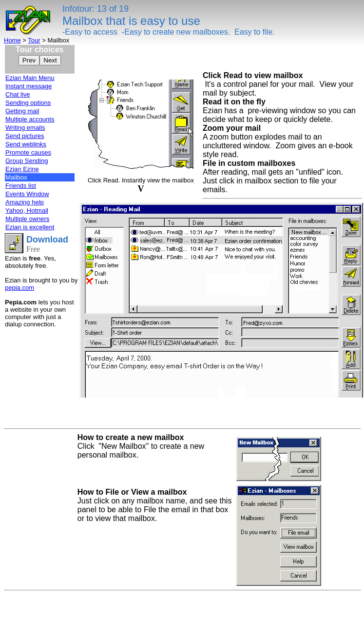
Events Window (27, 194)
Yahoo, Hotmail (27, 210)
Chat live (18, 94)
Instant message (29, 86)
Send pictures (25, 136)
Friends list (21, 186)
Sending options (28, 103)
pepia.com (19, 288)
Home (12, 40)
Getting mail (22, 111)
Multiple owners (27, 219)
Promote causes (28, 152)
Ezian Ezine (22, 169)
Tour (34, 40)
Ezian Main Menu (30, 78)
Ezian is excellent (30, 227)
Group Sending (27, 161)
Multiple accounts (30, 119)
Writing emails (25, 128)
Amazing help (25, 202)
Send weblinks (26, 144)
